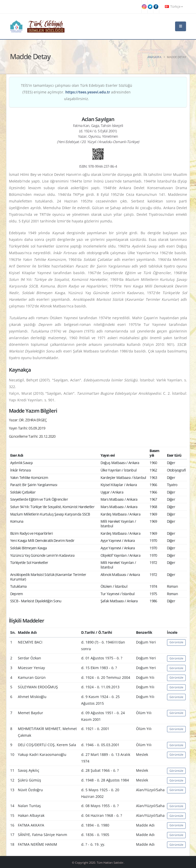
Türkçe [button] (174, 7)
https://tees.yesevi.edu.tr (88, 92)
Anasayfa (154, 57)
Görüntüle (176, 642)
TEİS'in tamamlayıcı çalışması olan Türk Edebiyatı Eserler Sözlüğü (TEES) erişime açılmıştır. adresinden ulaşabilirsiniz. (77, 92)
